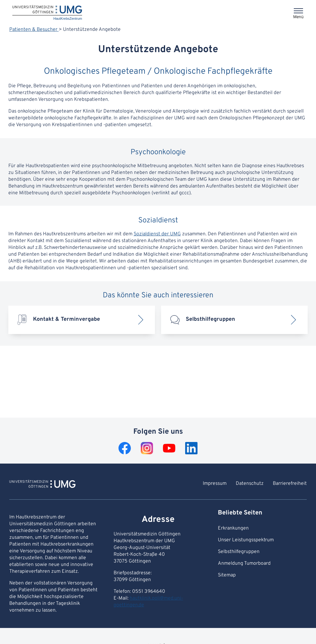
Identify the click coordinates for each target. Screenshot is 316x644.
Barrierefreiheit (290, 484)
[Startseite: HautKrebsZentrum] (47, 13)
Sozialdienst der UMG (157, 234)
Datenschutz (250, 484)
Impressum (215, 484)
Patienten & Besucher (34, 30)
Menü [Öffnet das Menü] (298, 17)
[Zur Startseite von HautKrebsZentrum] (42, 485)
